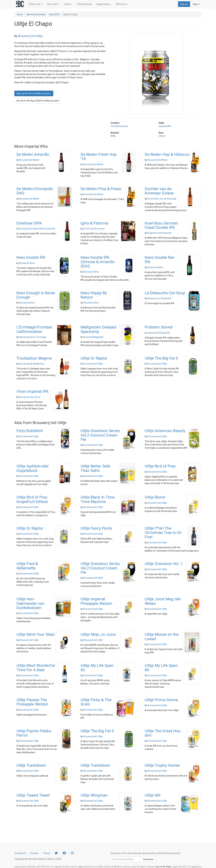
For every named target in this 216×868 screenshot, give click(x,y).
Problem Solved (159, 327)
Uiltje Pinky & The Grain (96, 702)
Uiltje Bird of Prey (160, 466)
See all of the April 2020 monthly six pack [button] (38, 101)
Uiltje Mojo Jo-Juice (98, 634)
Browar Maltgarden (94, 337)
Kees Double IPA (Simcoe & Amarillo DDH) (98, 262)
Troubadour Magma (34, 358)
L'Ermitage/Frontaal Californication (34, 329)
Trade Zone (35, 4)
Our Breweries (84, 4)
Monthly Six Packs (36, 14)
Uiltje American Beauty (165, 431)
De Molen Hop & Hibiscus (167, 154)
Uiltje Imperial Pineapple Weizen (96, 601)
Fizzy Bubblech (30, 431)
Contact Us (20, 853)
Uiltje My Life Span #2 (97, 668)
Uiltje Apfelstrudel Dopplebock (32, 468)
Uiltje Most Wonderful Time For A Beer (36, 668)
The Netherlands (119, 126)
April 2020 (54, 14)
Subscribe (148, 859)
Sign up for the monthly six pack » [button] (34, 93)
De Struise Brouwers (94, 229)
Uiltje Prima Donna (161, 700)
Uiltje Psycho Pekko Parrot (34, 733)
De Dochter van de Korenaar (162, 199)
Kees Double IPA (31, 257)
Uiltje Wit (153, 795)
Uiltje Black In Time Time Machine (98, 499)
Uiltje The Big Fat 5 (161, 358)
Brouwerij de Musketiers (32, 364)
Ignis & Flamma (94, 223)
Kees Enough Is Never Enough (36, 295)
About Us (122, 4)
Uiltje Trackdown (31, 765)
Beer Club (53, 4)
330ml (162, 136)
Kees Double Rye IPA (159, 260)
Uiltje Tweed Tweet (33, 795)
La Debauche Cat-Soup (165, 293)
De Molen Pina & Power (101, 189)
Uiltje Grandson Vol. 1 (164, 564)
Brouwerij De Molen (29, 160)
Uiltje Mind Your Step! (36, 634)
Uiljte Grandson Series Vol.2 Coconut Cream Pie (100, 435)
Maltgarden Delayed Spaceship (98, 329)
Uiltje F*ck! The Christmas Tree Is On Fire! (163, 533)
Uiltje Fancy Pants (96, 528)
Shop (68, 4)
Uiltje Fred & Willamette (27, 566)
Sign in (196, 4)
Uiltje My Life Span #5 (161, 668)
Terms (46, 853)
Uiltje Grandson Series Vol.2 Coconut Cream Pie (100, 568)
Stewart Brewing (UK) (159, 333)
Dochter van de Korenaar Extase (159, 191)
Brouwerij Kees (27, 263)
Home (20, 14)
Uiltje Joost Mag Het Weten (163, 601)
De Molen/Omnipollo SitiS (35, 191)
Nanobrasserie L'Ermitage (33, 337)
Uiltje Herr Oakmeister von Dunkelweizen (30, 603)
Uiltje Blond (155, 497)
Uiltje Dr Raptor (94, 358)
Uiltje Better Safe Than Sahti (96, 468)
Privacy (34, 853)
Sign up (184, 4)
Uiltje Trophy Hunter (162, 765)
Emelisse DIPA (29, 223)
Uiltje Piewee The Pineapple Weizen (32, 702)
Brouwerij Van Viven (30, 397)
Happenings (104, 4)
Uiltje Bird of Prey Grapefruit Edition (32, 499)
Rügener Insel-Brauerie (160, 233)
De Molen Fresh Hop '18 (99, 157)
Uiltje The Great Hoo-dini (163, 733)
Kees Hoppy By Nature (94, 295)
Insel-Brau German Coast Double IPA (161, 225)
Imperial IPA (165, 126)
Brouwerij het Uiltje (30, 36)
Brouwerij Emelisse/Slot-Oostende (37, 229)
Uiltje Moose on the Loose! (162, 637)
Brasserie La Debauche (160, 298)
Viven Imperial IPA (33, 391)
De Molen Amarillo (33, 154)
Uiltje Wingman (94, 795)
